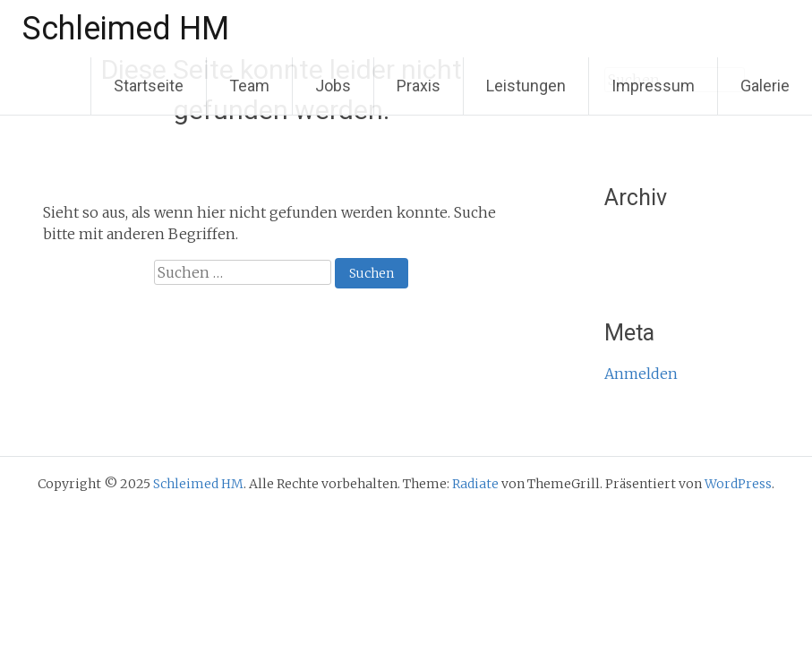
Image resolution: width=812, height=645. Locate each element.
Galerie (765, 86)
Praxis (419, 86)
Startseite (149, 86)
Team (249, 86)
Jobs (333, 86)
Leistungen (526, 86)
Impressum (653, 86)
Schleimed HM (126, 29)
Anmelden (641, 374)
